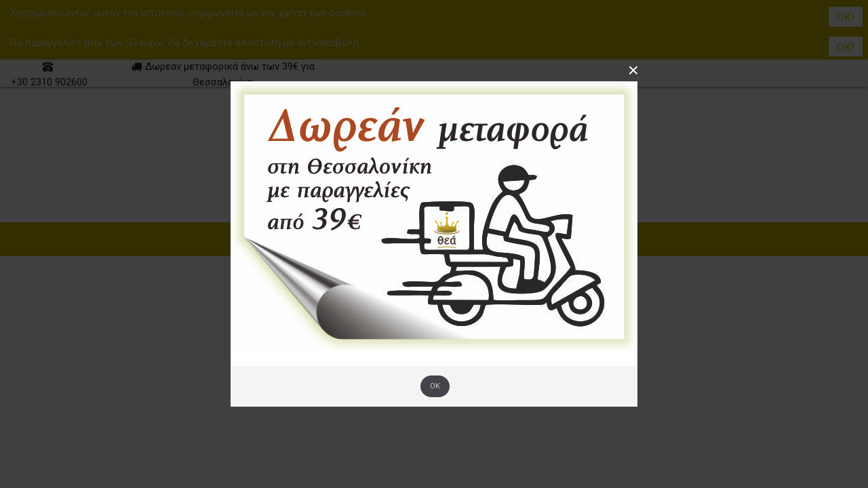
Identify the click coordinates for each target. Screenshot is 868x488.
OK (435, 386)
